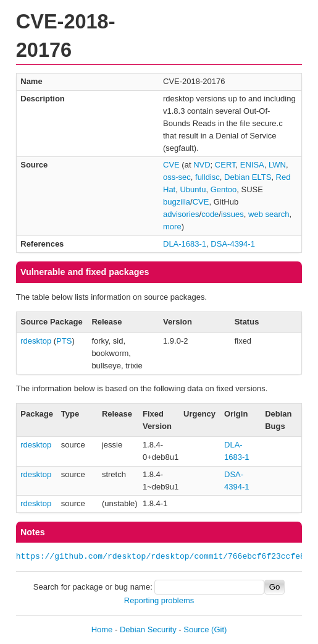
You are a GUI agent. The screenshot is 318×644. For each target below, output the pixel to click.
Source (196, 629)
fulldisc (207, 177)
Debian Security (148, 629)
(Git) (219, 629)
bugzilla (177, 202)
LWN (277, 165)
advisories (181, 214)
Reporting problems (159, 600)
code (210, 214)
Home (102, 629)
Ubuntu (193, 189)
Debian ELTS (248, 177)
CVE (171, 165)
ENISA (252, 165)
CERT (225, 165)
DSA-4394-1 (233, 244)
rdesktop (36, 341)
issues (232, 214)
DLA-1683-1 (185, 244)
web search (269, 214)
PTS (64, 341)
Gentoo (224, 189)
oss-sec (177, 177)
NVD (202, 165)
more (172, 227)
